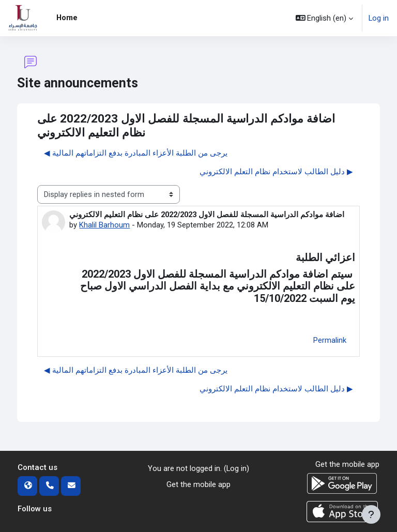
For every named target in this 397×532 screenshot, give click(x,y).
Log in (379, 18)
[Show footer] (371, 514)
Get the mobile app (198, 484)
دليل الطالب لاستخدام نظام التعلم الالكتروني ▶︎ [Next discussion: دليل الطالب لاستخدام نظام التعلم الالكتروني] (276, 172)
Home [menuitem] (67, 18)
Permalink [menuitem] (330, 340)
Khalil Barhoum (104, 225)
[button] (325, 18)
